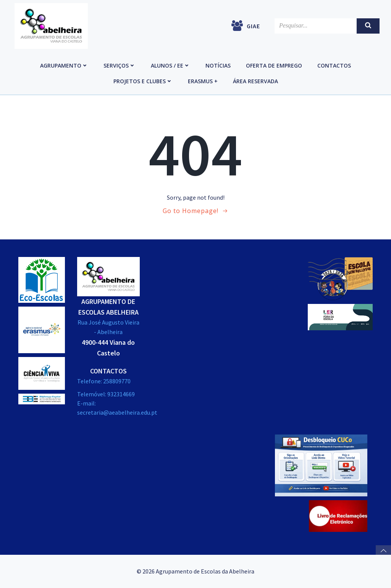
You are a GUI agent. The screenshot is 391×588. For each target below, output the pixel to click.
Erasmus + (203, 81)
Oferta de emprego (274, 65)
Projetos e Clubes (143, 81)
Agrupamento (64, 65)
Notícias (218, 65)
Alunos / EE (170, 65)
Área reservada (255, 81)
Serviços (120, 65)
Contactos (334, 65)
